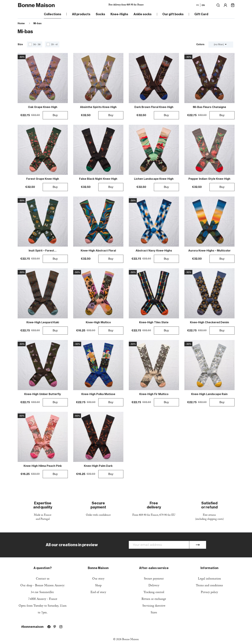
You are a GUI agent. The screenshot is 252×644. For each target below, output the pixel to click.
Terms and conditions (209, 586)
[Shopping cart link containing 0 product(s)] (233, 5)
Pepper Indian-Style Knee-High (209, 179)
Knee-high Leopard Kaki (43, 322)
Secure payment (154, 579)
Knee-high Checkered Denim (209, 322)
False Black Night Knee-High (98, 179)
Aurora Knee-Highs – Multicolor (209, 251)
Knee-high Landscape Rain (209, 394)
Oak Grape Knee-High (43, 107)
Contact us (43, 579)
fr (198, 5)
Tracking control (154, 593)
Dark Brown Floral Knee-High (154, 107)
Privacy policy (209, 593)
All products (81, 14)
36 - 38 (37, 44)
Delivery (154, 586)
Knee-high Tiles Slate (154, 322)
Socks (100, 14)
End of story (98, 593)
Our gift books (173, 14)
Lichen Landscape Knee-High (154, 179)
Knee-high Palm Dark (98, 466)
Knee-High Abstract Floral (98, 251)
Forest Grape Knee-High (43, 179)
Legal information (209, 579)
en (203, 5)
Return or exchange (154, 599)
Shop (98, 586)
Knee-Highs (119, 14)
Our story (98, 579)
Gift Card (201, 14)
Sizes (154, 613)
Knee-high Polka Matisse (98, 394)
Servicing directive (154, 606)
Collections (53, 14)
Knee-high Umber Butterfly (43, 394)
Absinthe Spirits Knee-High (98, 107)
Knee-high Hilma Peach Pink (43, 466)
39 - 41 (54, 44)
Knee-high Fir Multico (154, 394)
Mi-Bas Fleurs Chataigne (209, 107)
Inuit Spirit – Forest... (43, 251)
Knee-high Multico (98, 322)
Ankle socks (143, 14)
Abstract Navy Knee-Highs (154, 251)
